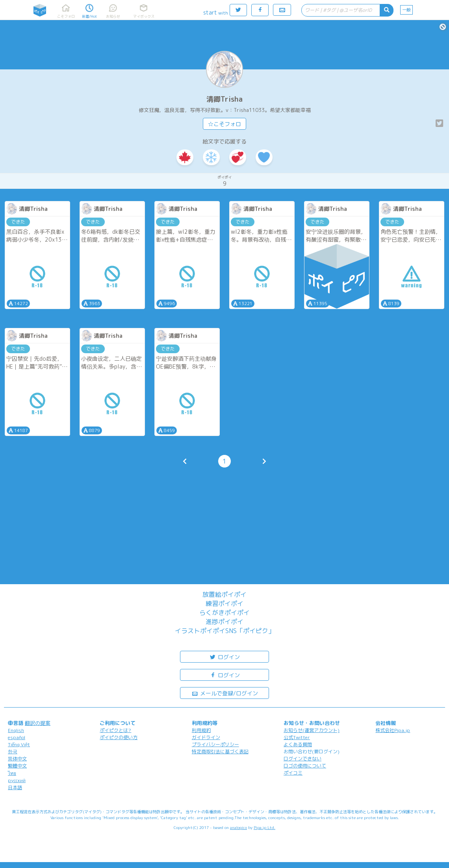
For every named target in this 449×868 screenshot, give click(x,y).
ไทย (12, 773)
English (16, 730)
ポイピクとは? (115, 730)
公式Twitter (297, 737)
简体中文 (17, 759)
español (17, 737)
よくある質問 (298, 744)
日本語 (15, 787)
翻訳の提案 (38, 723)
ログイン (224, 657)
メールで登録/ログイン (225, 693)
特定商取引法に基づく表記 (220, 752)
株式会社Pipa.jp (393, 730)
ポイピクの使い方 (119, 737)
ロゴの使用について (305, 766)
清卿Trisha (224, 99)
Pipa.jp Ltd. (264, 827)
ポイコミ (293, 773)
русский (17, 780)
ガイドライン (206, 737)
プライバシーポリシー (215, 744)
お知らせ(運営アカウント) (312, 730)
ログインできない (302, 759)
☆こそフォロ (224, 124)
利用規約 (201, 730)
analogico (238, 827)
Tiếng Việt (19, 744)
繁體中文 (17, 766)
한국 (13, 752)
